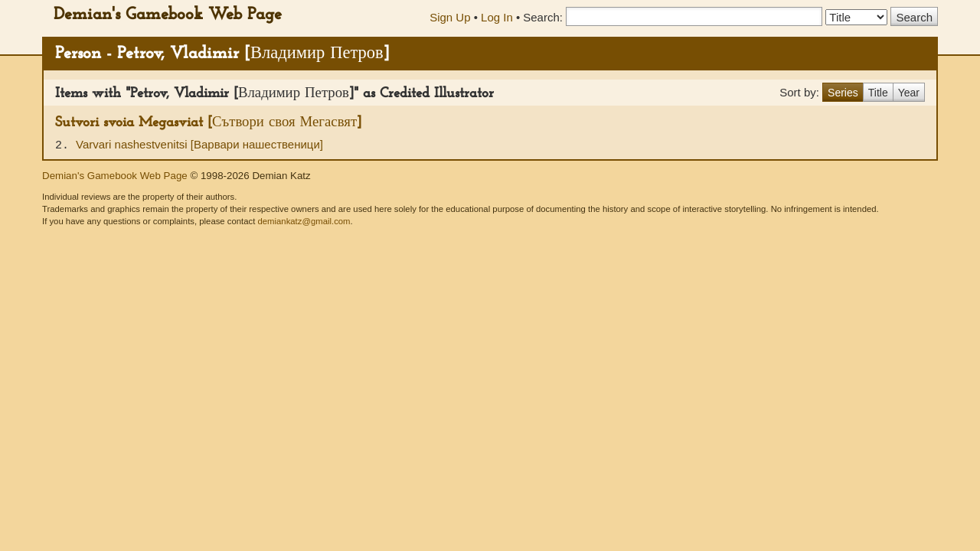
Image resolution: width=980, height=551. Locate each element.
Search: (543, 17)
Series (843, 93)
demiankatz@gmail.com (304, 221)
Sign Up (450, 17)
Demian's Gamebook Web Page (168, 15)
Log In (497, 17)
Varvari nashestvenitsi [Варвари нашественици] (199, 144)
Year (909, 93)
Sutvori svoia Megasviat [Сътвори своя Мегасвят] (208, 123)
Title (878, 93)
